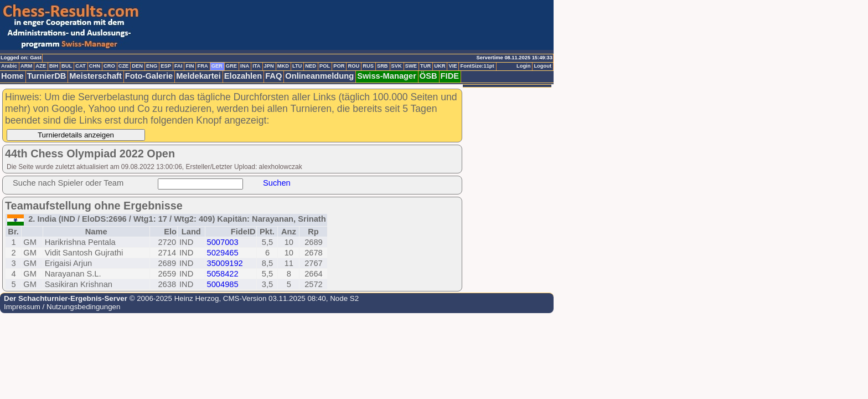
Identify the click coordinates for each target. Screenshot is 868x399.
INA (245, 66)
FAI (179, 66)
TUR (425, 66)
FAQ (273, 76)
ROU (353, 66)
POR (339, 66)
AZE (41, 66)
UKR (440, 66)
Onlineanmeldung (319, 76)
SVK (397, 66)
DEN (137, 66)
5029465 (223, 253)
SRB (383, 66)
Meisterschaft (95, 76)
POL (325, 66)
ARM (26, 66)
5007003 (223, 242)
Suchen (277, 183)
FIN (190, 66)
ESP (166, 66)
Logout (542, 66)
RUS (368, 66)
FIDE (450, 76)
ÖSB (428, 76)
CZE (124, 66)
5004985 (223, 284)
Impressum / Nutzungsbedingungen (62, 307)
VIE (453, 66)
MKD (283, 66)
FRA (202, 66)
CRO (109, 66)
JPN (269, 66)
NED (311, 66)
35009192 (225, 263)
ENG (152, 66)
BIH (54, 66)
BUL (67, 66)
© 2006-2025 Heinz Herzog (173, 298)
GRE (231, 66)
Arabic (9, 66)
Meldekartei (198, 76)
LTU (297, 66)
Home (12, 76)
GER (217, 66)
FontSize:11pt (477, 66)
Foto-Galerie (149, 76)
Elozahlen (243, 76)
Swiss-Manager (387, 76)
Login (523, 66)
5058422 (223, 274)
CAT (80, 66)
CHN (95, 66)
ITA (256, 66)
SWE (411, 66)
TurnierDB (47, 76)
